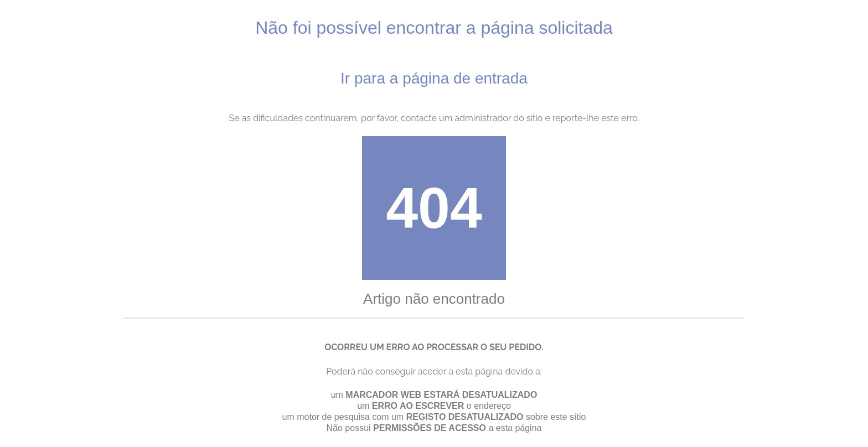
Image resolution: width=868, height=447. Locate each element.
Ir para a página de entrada (434, 78)
